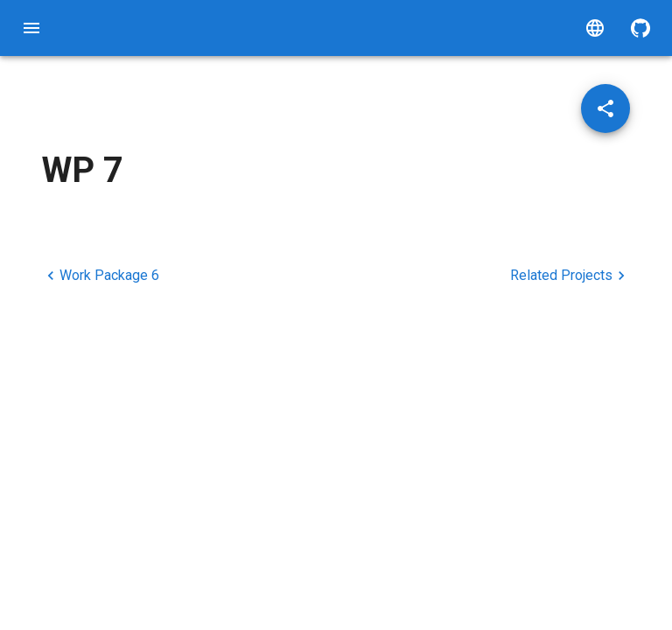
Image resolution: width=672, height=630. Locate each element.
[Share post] (605, 108)
